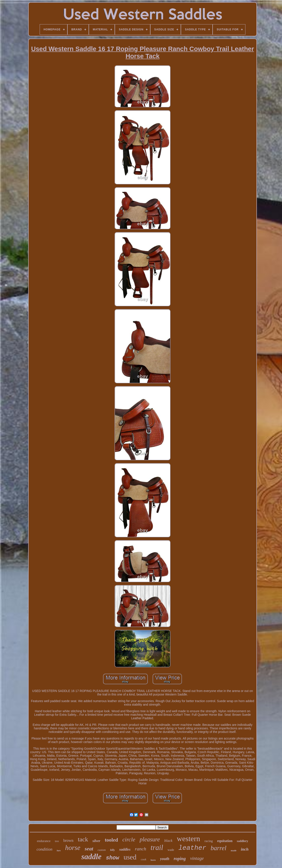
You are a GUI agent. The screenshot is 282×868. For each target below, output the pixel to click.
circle (129, 840)
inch (245, 849)
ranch (140, 849)
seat (89, 849)
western (189, 839)
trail (157, 848)
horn (153, 860)
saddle (91, 857)
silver (96, 841)
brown (68, 840)
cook (144, 859)
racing (209, 841)
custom (102, 850)
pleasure (150, 839)
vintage (197, 858)
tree (57, 841)
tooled (111, 840)
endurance (44, 841)
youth (165, 859)
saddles (125, 849)
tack (83, 839)
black (168, 841)
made (234, 850)
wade (171, 850)
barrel (218, 848)
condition (45, 849)
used (130, 857)
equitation (225, 841)
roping (180, 859)
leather (192, 848)
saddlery (242, 841)
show (113, 858)
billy (112, 850)
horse (73, 848)
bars (59, 851)
